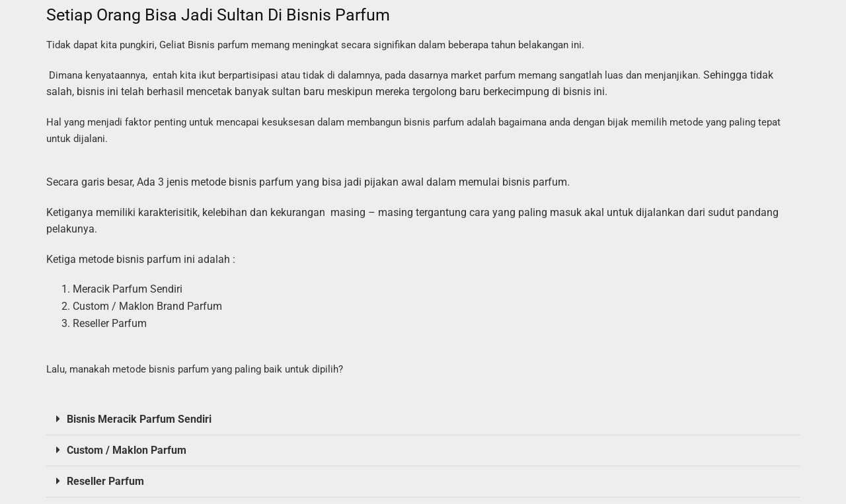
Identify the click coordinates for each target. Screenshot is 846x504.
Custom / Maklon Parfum (127, 450)
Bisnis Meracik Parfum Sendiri (139, 419)
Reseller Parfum (105, 481)
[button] (423, 420)
